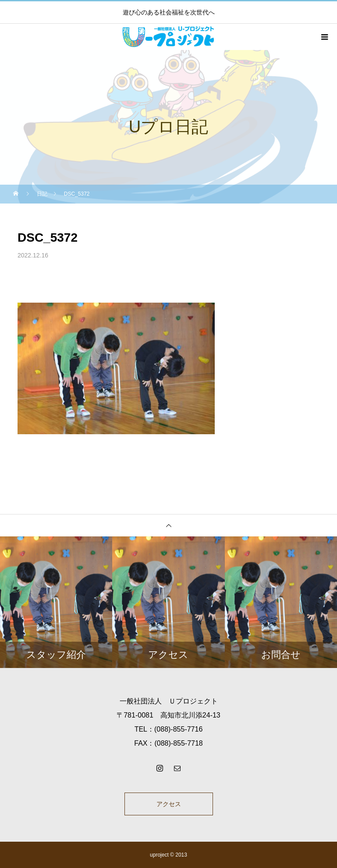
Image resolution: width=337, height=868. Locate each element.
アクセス (169, 804)
